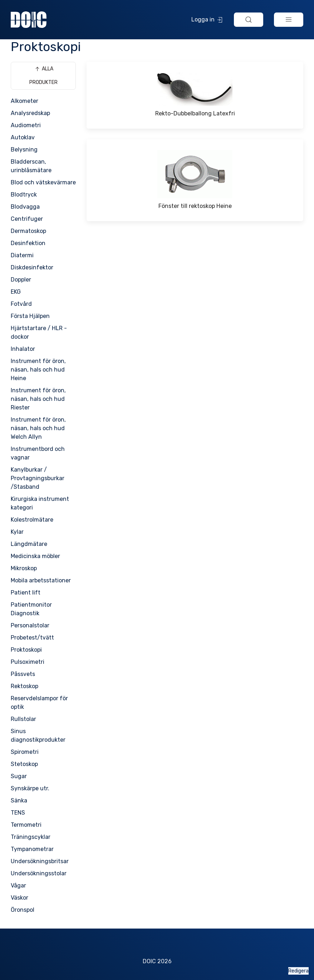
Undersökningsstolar (39, 873)
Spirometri (25, 752)
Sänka (19, 800)
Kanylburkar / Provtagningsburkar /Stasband (38, 478)
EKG (16, 292)
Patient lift (26, 593)
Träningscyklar (31, 837)
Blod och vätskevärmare (43, 182)
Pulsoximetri (28, 662)
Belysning (24, 150)
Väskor (19, 898)
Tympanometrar (32, 849)
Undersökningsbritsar (40, 861)
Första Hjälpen (30, 316)
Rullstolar (23, 719)
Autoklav (23, 137)
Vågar (18, 886)
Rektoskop (24, 686)
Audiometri (26, 125)
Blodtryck (24, 195)
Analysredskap (30, 113)
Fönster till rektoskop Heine (195, 206)
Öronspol (23, 910)
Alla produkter (43, 75)
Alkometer (24, 101)
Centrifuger (27, 219)
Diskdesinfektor (32, 267)
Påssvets (23, 674)
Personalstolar (30, 625)
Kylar (17, 532)
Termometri (26, 825)
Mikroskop (24, 568)
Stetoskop (24, 764)
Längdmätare (29, 544)
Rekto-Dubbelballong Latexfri (195, 113)
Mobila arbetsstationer (41, 580)
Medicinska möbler (35, 556)
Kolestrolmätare (32, 520)
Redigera (298, 971)
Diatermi (22, 255)
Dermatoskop (28, 231)
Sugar (19, 776)
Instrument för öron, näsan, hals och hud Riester (38, 399)
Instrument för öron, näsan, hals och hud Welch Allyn (38, 428)
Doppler (21, 280)
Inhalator (23, 349)
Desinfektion (28, 243)
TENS (18, 813)
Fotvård (21, 304)
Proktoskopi (26, 650)
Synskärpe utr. (30, 788)
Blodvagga (25, 207)
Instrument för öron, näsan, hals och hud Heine (38, 370)
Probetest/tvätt (32, 638)
